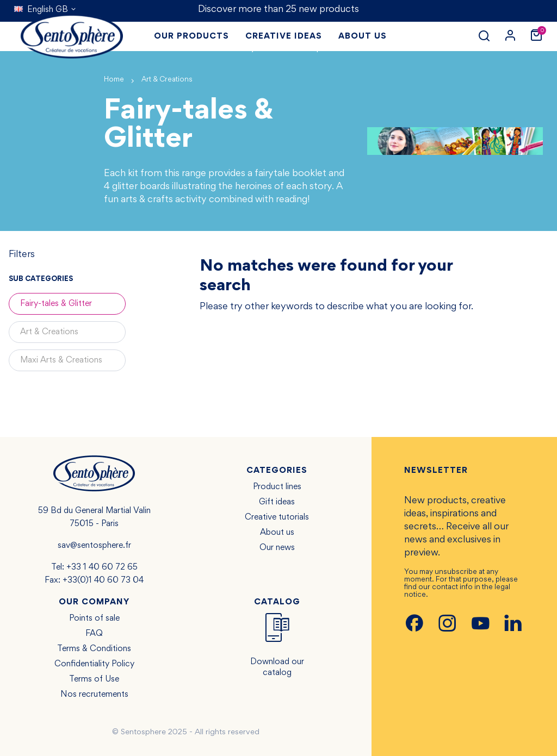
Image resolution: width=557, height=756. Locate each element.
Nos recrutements (94, 695)
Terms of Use (94, 679)
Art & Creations (49, 332)
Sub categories (41, 279)
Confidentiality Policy (94, 664)
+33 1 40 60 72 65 (102, 567)
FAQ (94, 634)
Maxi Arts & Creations (61, 360)
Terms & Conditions (94, 649)
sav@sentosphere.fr (94, 546)
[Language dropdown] (45, 10)
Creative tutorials (277, 517)
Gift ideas (277, 502)
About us (277, 533)
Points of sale (94, 618)
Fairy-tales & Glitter (56, 304)
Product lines (277, 487)
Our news (277, 548)
